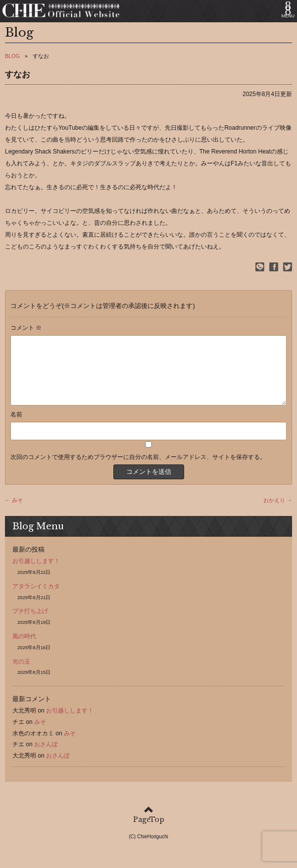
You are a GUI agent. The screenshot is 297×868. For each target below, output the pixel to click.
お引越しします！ (36, 573)
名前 (16, 426)
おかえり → (278, 512)
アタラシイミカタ (36, 598)
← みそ (14, 512)
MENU (288, 16)
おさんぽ (46, 756)
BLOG (12, 56)
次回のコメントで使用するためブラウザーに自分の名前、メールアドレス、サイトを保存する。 (138, 469)
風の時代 (24, 648)
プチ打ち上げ (30, 623)
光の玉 (21, 673)
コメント (26, 328)
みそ (40, 734)
